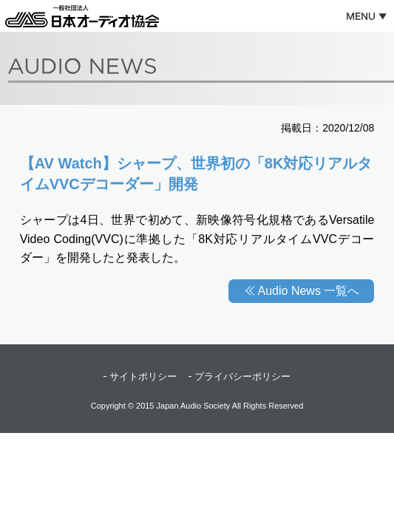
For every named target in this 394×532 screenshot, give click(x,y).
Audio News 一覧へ (309, 291)
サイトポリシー (143, 376)
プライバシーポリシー (242, 376)
